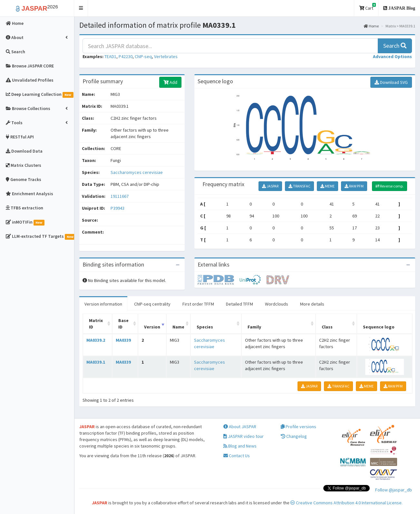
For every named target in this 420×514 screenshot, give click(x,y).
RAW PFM (354, 186)
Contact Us (237, 456)
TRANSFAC (299, 186)
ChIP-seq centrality (152, 304)
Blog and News (240, 446)
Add (170, 82)
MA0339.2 (96, 340)
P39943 (118, 208)
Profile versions (298, 427)
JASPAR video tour (244, 436)
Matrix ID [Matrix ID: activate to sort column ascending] (96, 324)
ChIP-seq (143, 56)
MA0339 (123, 340)
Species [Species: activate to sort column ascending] (205, 327)
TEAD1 (110, 56)
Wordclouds (277, 304)
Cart (367, 7)
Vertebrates (166, 56)
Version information (103, 304)
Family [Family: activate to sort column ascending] (254, 327)
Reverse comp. (390, 186)
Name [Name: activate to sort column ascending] (178, 327)
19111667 (120, 196)
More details (312, 304)
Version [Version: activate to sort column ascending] (152, 327)
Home (371, 26)
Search (395, 46)
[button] (81, 8)
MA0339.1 (96, 362)
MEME (327, 186)
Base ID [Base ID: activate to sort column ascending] (123, 324)
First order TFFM (198, 304)
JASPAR (270, 186)
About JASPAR (240, 427)
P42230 (126, 56)
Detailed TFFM (239, 304)
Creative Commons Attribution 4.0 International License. (347, 503)
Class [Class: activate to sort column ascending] (327, 327)
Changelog (294, 436)
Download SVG (391, 82)
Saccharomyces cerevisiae (137, 172)
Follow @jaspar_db (394, 490)
